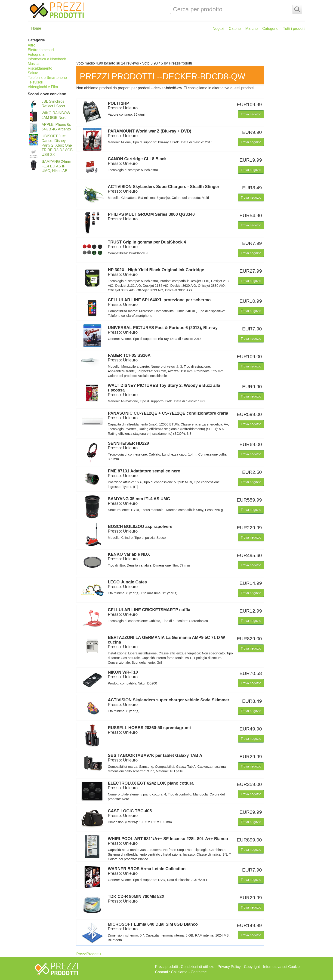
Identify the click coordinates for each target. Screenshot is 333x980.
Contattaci (199, 972)
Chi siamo (179, 972)
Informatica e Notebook (47, 59)
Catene (235, 29)
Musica (34, 64)
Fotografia (36, 54)
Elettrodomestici (41, 50)
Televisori (35, 82)
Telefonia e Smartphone (47, 78)
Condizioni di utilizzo (198, 967)
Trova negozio (251, 114)
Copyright (252, 967)
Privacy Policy (229, 967)
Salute (33, 73)
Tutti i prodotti (294, 29)
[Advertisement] (190, 48)
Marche (251, 29)
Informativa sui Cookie (281, 967)
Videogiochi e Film (43, 87)
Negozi (219, 29)
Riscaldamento (40, 68)
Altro (32, 45)
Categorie (270, 29)
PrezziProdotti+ (89, 954)
